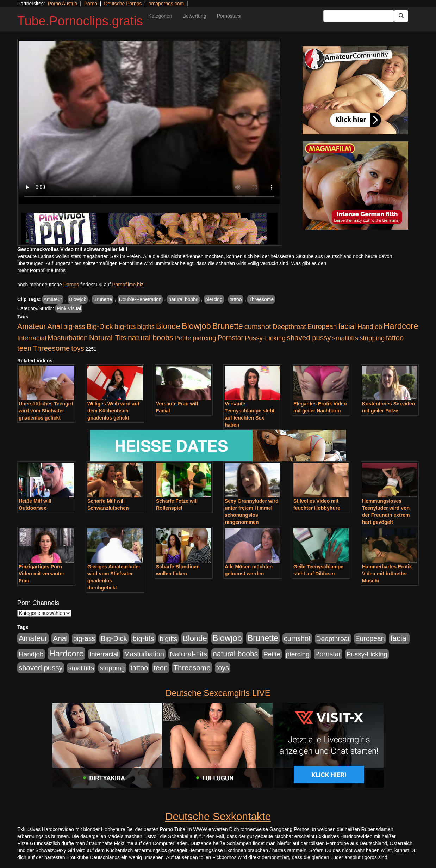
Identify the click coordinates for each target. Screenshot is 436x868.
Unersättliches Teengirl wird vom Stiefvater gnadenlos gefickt (46, 411)
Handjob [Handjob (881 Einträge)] (370, 327)
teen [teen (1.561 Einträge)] (24, 348)
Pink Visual (69, 308)
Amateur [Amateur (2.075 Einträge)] (32, 326)
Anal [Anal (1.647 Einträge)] (55, 326)
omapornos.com (166, 4)
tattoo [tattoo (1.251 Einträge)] (395, 338)
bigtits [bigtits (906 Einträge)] (146, 327)
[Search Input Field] (359, 16)
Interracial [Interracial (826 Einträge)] (32, 338)
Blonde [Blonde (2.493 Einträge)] (168, 326)
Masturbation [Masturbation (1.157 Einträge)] (68, 338)
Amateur (53, 299)
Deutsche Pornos (123, 4)
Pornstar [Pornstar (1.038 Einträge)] (231, 338)
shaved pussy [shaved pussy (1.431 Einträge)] (309, 338)
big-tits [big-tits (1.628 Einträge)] (125, 326)
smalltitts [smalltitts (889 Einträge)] (345, 338)
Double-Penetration (140, 299)
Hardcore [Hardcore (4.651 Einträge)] (401, 326)
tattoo (236, 299)
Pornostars (229, 16)
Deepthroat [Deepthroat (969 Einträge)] (289, 327)
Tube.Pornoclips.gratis (80, 21)
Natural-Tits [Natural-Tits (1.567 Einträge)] (108, 338)
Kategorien (160, 16)
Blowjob (78, 299)
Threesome (261, 299)
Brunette (103, 299)
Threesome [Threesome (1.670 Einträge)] (51, 348)
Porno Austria (62, 4)
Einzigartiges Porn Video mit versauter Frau (42, 574)
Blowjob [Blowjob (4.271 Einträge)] (196, 326)
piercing (214, 299)
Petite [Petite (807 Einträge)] (183, 338)
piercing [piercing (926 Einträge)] (204, 338)
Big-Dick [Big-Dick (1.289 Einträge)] (100, 326)
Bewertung (195, 16)
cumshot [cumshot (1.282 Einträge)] (258, 326)
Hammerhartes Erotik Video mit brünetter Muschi (387, 574)
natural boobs (183, 299)
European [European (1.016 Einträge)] (322, 326)
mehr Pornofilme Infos (41, 270)
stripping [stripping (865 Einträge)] (372, 338)
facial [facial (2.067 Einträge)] (347, 326)
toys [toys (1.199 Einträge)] (77, 348)
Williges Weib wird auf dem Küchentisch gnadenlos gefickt (113, 411)
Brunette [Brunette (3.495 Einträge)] (228, 326)
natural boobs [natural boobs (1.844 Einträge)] (150, 338)
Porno (91, 4)
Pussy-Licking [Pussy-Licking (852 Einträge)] (265, 338)
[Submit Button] (401, 16)
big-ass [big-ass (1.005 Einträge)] (74, 327)
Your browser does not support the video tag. (149, 122)
